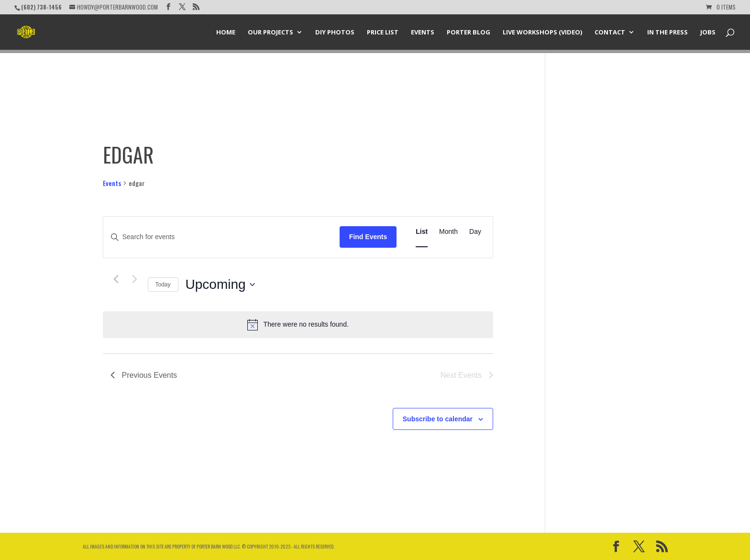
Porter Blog (469, 33)
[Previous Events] (116, 279)
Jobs (708, 33)
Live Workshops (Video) (542, 33)
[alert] (298, 325)
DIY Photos (335, 33)
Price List (383, 33)
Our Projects (270, 33)
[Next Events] (135, 279)
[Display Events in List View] (422, 232)
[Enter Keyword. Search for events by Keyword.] (221, 237)
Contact (610, 33)
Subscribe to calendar (438, 419)
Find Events (368, 237)
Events (423, 33)
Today (163, 285)
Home (226, 33)
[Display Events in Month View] (448, 232)
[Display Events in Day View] (475, 232)
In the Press (667, 33)
